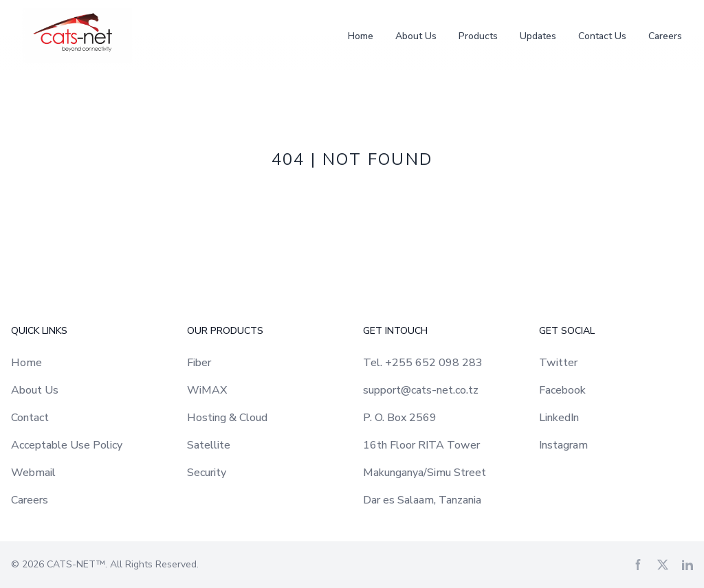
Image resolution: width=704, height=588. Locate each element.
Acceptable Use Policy (67, 445)
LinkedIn (559, 418)
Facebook (562, 390)
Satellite (209, 445)
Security (207, 473)
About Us (416, 36)
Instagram (563, 445)
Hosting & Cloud (227, 418)
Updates (538, 36)
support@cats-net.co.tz (421, 390)
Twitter (558, 363)
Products (478, 36)
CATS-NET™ (76, 564)
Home (361, 36)
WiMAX (207, 390)
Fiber (199, 363)
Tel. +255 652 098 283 (423, 363)
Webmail (33, 473)
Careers (665, 36)
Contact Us (602, 36)
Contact (30, 418)
